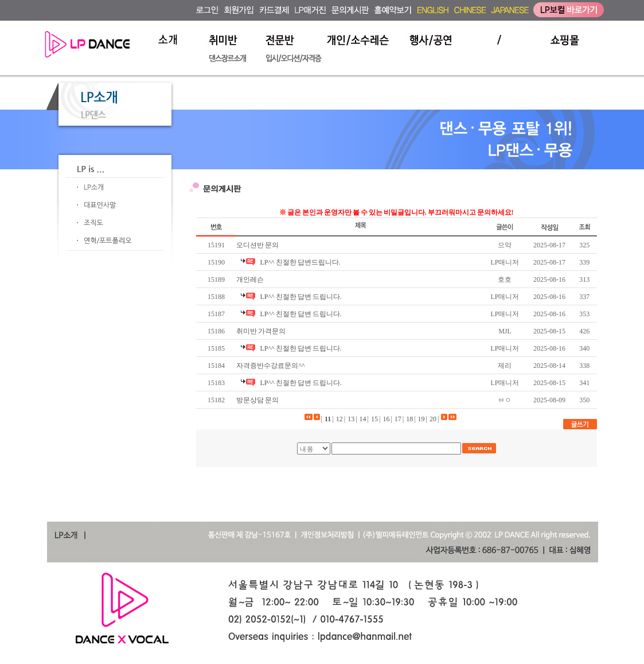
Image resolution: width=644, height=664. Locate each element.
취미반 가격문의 (261, 331)
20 (433, 419)
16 (386, 419)
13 (351, 419)
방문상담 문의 (257, 400)
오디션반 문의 (257, 245)
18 (409, 419)
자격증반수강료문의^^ (270, 366)
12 (339, 419)
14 (363, 419)
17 (398, 419)
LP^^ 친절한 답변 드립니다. (300, 297)
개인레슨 (250, 279)
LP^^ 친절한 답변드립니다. (300, 262)
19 (421, 419)
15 (374, 419)
